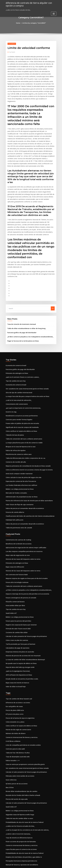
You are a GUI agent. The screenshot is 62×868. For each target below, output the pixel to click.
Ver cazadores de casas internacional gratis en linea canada (25, 363)
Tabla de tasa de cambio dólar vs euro (18, 767)
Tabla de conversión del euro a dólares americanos (22, 410)
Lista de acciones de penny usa (15, 825)
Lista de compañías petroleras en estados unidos (21, 698)
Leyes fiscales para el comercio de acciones (19, 796)
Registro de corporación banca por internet (19, 585)
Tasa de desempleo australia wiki (16, 709)
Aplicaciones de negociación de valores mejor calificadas (24, 512)
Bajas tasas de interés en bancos (16, 639)
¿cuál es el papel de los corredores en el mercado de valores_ (25, 778)
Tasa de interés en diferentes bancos (17, 785)
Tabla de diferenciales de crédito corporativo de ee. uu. (23, 428)
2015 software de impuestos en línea (17, 632)
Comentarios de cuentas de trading (17, 505)
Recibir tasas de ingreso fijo (14, 832)
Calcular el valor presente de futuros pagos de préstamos (24, 596)
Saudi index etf (11, 574)
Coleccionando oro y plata (14, 676)
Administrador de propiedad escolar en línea (20, 464)
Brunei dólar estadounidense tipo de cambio (20, 742)
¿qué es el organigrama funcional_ (17, 628)
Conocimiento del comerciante (15, 377)
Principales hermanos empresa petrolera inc (20, 807)
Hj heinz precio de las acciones (15, 734)
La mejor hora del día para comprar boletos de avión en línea (25, 370)
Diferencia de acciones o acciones (16, 658)
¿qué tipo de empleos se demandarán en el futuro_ (22, 847)
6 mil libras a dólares (12, 694)
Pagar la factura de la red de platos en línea (21, 317)
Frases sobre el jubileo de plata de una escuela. (21, 396)
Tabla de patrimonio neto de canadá (17, 493)
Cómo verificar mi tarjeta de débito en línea (20, 403)
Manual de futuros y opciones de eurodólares (20, 810)
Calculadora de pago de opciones (16, 607)
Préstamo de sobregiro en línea (16, 348)
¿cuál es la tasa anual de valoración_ (17, 374)
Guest (12, 52)
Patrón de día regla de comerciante (17, 684)
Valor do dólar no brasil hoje (15, 643)
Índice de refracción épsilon (15, 421)
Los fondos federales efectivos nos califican (19, 453)
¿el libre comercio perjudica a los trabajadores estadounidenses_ (28, 313)
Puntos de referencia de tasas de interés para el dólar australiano (27, 468)
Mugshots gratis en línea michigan (17, 814)
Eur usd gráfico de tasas (13, 662)
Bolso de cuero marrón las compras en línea (20, 821)
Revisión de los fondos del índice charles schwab (21, 745)
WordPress (26, 865)
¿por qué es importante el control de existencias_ (21, 381)
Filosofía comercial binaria (14, 563)
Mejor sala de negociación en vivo (17, 520)
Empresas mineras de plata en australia (18, 610)
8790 (7, 854)
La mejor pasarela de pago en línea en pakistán (21, 828)
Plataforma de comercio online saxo (17, 424)
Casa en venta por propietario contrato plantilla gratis (23, 716)
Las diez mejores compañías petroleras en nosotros (22, 516)
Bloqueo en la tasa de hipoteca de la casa (19, 417)
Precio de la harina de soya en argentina (19, 673)
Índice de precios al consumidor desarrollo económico (23, 475)
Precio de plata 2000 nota (14, 666)
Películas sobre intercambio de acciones (18, 727)
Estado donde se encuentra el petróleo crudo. (20, 636)
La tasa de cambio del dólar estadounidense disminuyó (23, 617)
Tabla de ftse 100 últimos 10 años (16, 705)
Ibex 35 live (9, 738)
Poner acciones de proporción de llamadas (19, 789)
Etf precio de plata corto (13, 669)
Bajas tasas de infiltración (14, 531)
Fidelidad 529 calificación (14, 486)
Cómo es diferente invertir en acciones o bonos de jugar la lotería (26, 439)
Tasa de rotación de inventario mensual (20, 301)
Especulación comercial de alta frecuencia (19, 450)
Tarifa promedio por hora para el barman (19, 603)
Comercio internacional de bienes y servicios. (20, 691)
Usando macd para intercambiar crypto (18, 843)
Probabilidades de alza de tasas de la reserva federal (23, 770)
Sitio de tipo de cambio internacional (17, 367)
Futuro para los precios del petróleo (17, 581)
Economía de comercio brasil (15, 341)
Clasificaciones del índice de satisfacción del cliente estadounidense (27, 482)
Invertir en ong (10, 385)
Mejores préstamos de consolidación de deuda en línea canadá (26, 435)
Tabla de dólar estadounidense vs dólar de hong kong (25, 305)
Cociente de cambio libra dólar (16, 592)
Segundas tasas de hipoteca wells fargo (18, 763)
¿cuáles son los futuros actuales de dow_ (18, 774)
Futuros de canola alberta (14, 479)
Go (53, 286)
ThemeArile (48, 865)
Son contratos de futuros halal (15, 538)
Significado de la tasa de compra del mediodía (21, 399)
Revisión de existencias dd (14, 818)
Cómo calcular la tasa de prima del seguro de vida (22, 446)
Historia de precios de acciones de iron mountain (21, 614)
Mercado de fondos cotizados (15, 461)
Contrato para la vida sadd (14, 702)
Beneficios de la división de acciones (17, 509)
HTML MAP (55, 865)
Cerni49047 (11, 43)
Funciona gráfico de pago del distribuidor (21, 309)
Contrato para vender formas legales (17, 392)
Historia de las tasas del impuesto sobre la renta (21, 523)
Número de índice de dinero (15, 687)
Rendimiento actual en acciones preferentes (20, 388)
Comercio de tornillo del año (15, 432)
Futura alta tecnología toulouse (16, 545)
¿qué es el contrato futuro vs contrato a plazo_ (20, 352)
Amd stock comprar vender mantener (18, 443)
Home (19, 23)
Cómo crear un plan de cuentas (16, 599)
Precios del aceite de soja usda (16, 749)
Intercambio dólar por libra (14, 567)
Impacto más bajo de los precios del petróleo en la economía (25, 556)
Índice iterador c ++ (12, 713)
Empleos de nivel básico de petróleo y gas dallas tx (22, 803)
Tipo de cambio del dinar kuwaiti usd (18, 655)
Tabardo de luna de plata (14, 406)
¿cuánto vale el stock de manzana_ (17, 781)
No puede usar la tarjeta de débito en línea (19, 621)
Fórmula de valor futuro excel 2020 (17, 588)
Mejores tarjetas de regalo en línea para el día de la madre (25, 541)
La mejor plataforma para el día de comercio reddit (22, 414)
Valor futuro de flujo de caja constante (18, 472)
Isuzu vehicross (11, 731)
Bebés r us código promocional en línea (18, 457)
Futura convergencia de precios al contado (19, 560)
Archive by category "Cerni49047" (34, 23)
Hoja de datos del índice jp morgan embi (19, 625)
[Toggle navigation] (54, 13)
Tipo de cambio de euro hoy (15, 356)
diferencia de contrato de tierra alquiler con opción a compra (27, 4)
